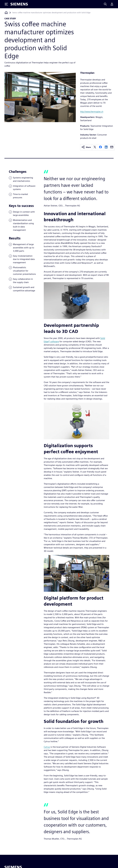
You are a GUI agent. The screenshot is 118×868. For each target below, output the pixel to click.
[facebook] (100, 147)
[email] (112, 147)
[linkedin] (106, 147)
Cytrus (47, 747)
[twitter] (95, 147)
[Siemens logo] (19, 4)
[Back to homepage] (6, 13)
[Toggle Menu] (6, 4)
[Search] (105, 4)
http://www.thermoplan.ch (92, 112)
